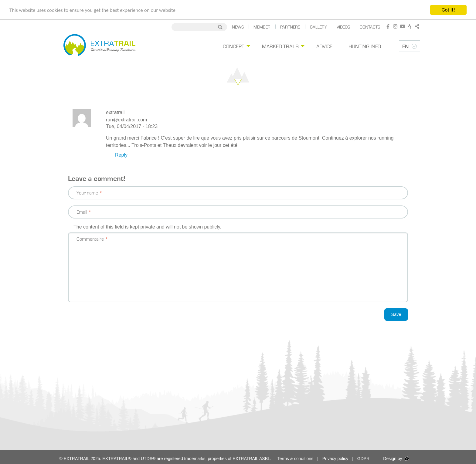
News (238, 27)
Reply (121, 155)
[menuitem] (244, 46)
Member (262, 27)
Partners (290, 27)
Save (396, 314)
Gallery (318, 27)
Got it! (448, 10)
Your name (87, 193)
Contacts (370, 27)
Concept (242, 46)
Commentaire (90, 239)
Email (82, 212)
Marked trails (287, 46)
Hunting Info (367, 46)
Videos (343, 27)
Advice (330, 46)
